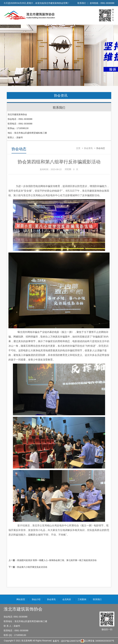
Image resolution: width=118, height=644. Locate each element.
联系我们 (82, 3)
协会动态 (101, 148)
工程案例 (82, 599)
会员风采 (67, 599)
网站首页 (21, 599)
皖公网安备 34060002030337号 (97, 641)
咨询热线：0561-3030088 (102, 3)
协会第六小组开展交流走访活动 (32, 567)
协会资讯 (61, 95)
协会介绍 (36, 599)
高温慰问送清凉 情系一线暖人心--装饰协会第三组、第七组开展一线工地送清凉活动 (57, 560)
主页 (78, 148)
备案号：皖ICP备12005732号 (67, 641)
